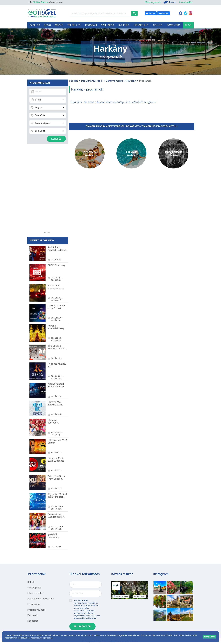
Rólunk (31, 582)
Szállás (35, 25)
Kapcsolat (33, 621)
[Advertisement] (47, 190)
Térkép (169, 2)
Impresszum (34, 604)
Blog (188, 25)
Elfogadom (209, 637)
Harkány (131, 81)
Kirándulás (141, 25)
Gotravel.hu (127, 584)
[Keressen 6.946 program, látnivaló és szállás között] (100, 13)
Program (91, 25)
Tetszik (121, 596)
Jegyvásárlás (185, 2)
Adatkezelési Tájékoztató (85, 618)
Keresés (56, 139)
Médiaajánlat (34, 588)
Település (74, 25)
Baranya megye (115, 81)
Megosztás (140, 596)
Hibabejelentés (35, 593)
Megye (59, 25)
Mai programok (153, 2)
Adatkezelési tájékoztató (41, 599)
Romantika (174, 25)
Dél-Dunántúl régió (92, 81)
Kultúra (124, 25)
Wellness (108, 25)
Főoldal (74, 81)
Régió (47, 25)
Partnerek (32, 615)
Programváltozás (36, 610)
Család (158, 25)
